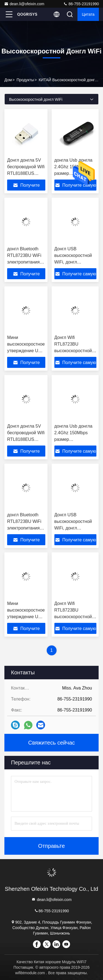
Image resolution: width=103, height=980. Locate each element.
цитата (88, 14)
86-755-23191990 (81, 4)
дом (8, 80)
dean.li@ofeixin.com (24, 4)
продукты (25, 80)
